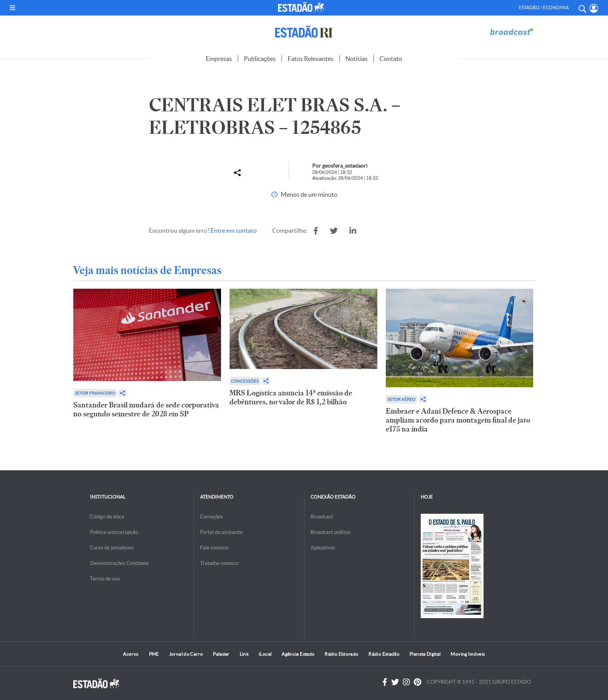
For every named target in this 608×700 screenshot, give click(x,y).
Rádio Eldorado (341, 654)
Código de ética (107, 517)
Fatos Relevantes (311, 59)
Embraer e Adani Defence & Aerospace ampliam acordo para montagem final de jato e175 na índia (458, 420)
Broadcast (322, 517)
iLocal (265, 654)
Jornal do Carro (186, 654)
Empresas (219, 59)
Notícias (357, 59)
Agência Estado (298, 654)
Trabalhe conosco (219, 563)
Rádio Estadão (384, 654)
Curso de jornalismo (112, 548)
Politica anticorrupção (114, 532)
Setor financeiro (95, 393)
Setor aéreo (402, 399)
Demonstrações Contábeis (119, 563)
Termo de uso (105, 579)
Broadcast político (330, 532)
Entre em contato (234, 230)
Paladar (221, 654)
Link (244, 654)
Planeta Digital (425, 654)
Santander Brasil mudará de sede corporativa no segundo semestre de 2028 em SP (146, 409)
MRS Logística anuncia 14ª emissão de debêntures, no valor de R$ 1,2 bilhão (291, 397)
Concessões (245, 381)
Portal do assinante (221, 532)
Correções (212, 517)
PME (154, 654)
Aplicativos (323, 548)
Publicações (260, 59)
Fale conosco (214, 548)
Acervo (131, 654)
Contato (391, 59)
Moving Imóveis (468, 654)
